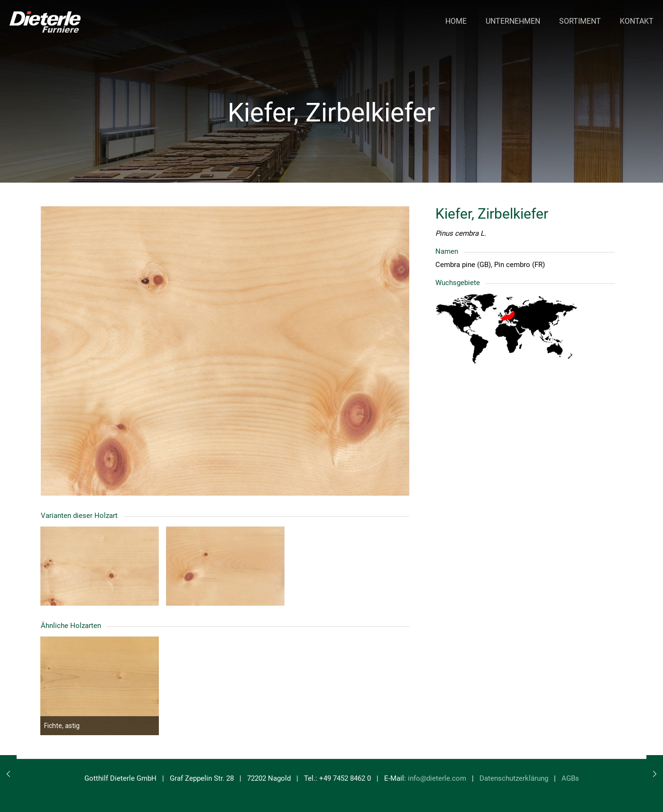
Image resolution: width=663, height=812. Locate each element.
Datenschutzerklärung (514, 778)
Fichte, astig (62, 726)
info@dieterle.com (437, 778)
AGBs (570, 778)
